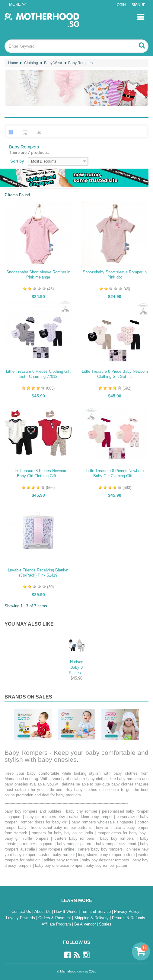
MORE (15, 4)
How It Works (66, 912)
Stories (105, 924)
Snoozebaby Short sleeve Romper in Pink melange (38, 275)
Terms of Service (96, 912)
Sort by (17, 161)
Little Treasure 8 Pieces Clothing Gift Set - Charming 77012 (38, 374)
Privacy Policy (127, 912)
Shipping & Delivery (92, 918)
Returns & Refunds (129, 918)
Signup (139, 5)
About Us (43, 912)
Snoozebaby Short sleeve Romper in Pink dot (115, 275)
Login (120, 5)
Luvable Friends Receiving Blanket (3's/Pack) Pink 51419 (38, 573)
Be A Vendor (86, 924)
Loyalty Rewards (21, 918)
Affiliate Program (57, 924)
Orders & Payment (55, 918)
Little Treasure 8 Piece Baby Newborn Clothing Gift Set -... (115, 374)
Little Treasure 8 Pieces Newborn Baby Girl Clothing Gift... (38, 473)
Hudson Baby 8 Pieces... (77, 667)
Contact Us (22, 912)
